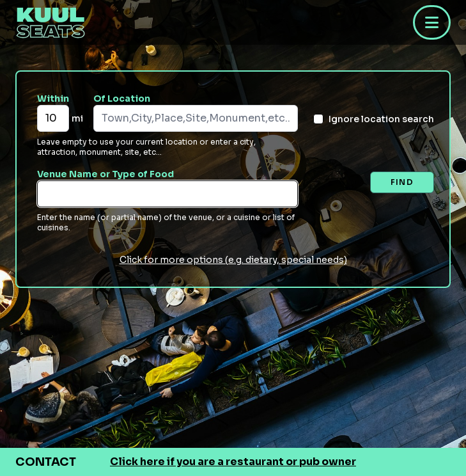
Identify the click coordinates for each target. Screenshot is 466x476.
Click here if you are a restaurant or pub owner (233, 462)
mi (77, 118)
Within (53, 99)
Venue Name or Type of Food (105, 174)
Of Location (122, 99)
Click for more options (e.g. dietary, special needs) (233, 260)
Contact (46, 462)
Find (402, 182)
